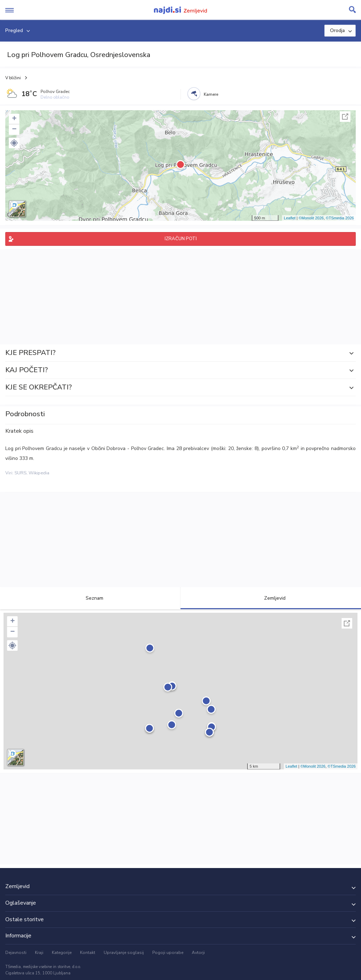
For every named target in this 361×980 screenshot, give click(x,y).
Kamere (211, 94)
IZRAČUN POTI (181, 239)
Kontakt (88, 953)
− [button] (14, 130)
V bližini (13, 78)
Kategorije (62, 953)
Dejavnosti (16, 953)
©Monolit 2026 (311, 218)
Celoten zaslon (345, 117)
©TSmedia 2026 (340, 218)
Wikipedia (39, 473)
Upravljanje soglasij (124, 953)
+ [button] (14, 119)
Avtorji (198, 953)
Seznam (90, 598)
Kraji (39, 953)
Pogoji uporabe (168, 953)
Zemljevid (271, 598)
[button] (14, 143)
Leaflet (290, 218)
